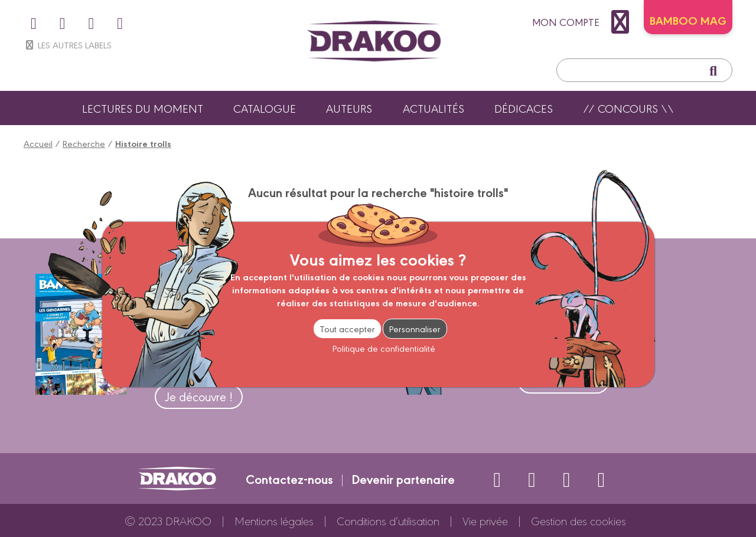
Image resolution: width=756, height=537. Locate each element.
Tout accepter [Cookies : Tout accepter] (347, 328)
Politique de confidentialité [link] (384, 348)
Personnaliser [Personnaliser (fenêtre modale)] (415, 328)
